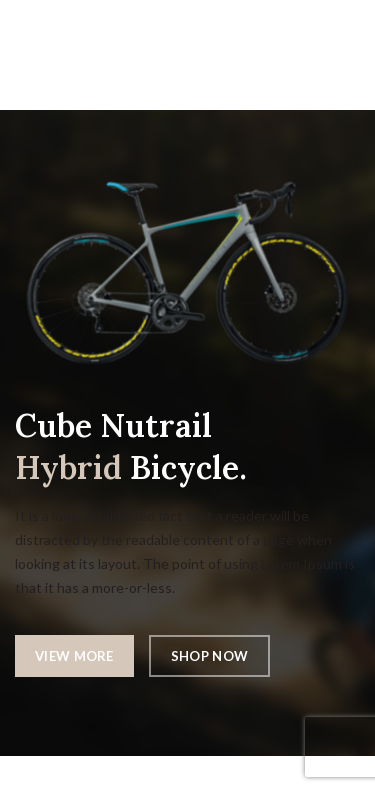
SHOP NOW (209, 656)
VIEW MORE (74, 656)
